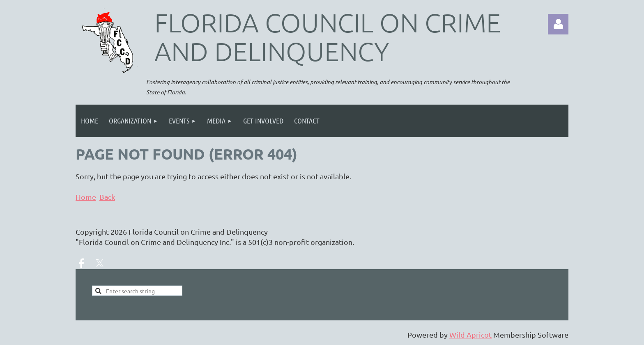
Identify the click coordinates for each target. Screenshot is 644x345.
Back (107, 197)
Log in (558, 24)
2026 (119, 232)
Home (86, 197)
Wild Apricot (470, 335)
